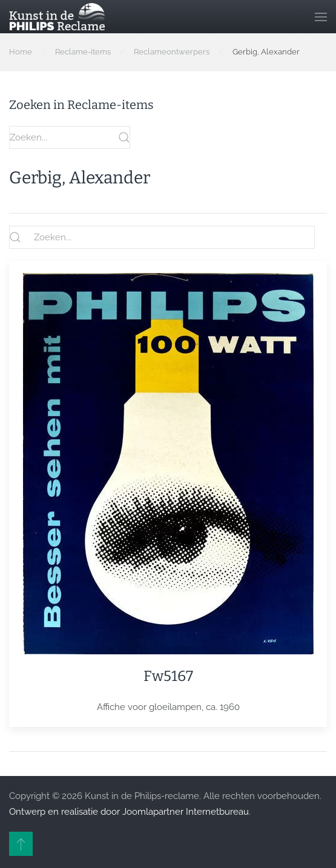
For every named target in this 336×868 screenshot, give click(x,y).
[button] (321, 17)
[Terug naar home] (57, 17)
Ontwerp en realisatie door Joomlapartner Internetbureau (129, 812)
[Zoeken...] (162, 237)
